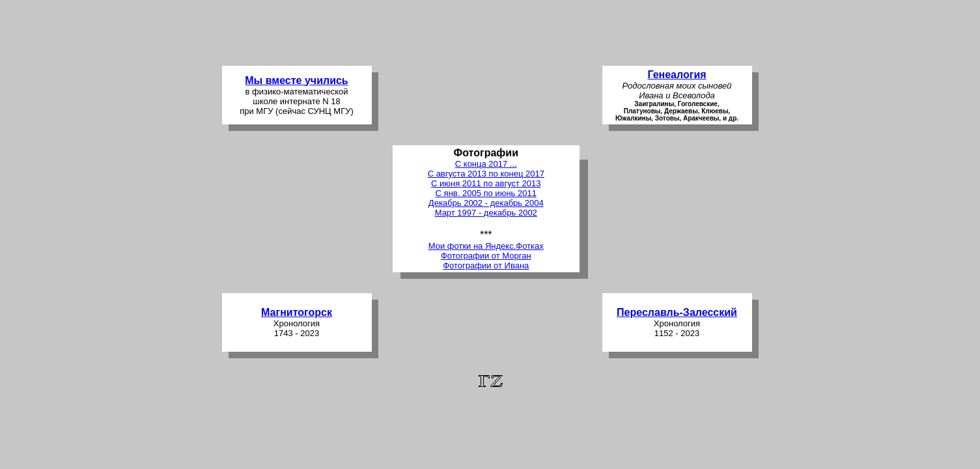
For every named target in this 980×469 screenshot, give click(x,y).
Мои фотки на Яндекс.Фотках (486, 246)
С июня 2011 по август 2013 (486, 183)
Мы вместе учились (296, 80)
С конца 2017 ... (486, 164)
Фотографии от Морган (486, 256)
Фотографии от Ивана (486, 265)
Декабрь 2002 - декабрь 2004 (486, 203)
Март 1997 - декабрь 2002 (486, 213)
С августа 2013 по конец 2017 (486, 174)
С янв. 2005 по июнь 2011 (486, 193)
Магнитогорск (297, 312)
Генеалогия (677, 75)
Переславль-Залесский (677, 312)
